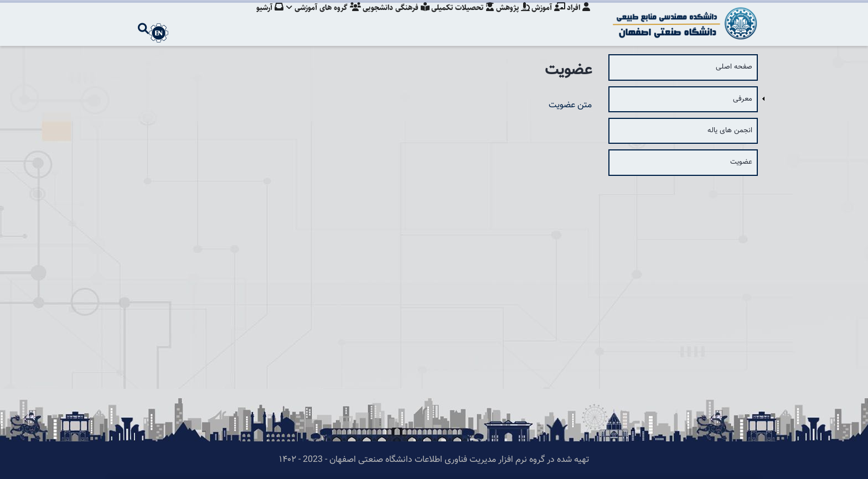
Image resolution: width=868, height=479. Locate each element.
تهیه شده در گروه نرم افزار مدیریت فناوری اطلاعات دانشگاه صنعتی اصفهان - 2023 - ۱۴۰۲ (434, 460)
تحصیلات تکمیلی (458, 19)
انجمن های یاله (730, 131)
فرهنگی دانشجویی (389, 19)
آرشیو (260, 19)
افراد (578, 19)
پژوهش (510, 19)
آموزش (547, 19)
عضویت (741, 162)
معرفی (743, 99)
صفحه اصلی (734, 67)
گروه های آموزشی (315, 19)
